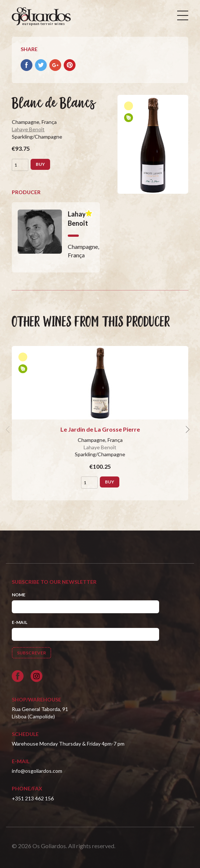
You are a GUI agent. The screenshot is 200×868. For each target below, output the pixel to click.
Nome (19, 595)
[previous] (9, 429)
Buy (40, 164)
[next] (187, 429)
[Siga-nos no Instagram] (36, 676)
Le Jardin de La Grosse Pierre (100, 429)
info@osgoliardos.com (37, 771)
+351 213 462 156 (33, 798)
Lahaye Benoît (28, 129)
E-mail (20, 622)
